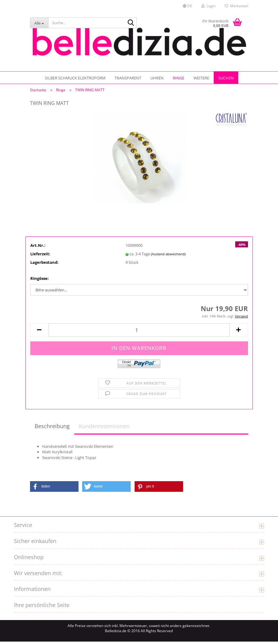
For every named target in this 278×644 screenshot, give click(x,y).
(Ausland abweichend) (168, 256)
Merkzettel (236, 6)
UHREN (157, 78)
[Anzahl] (139, 332)
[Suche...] (39, 23)
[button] (188, 6)
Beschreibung (52, 428)
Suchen (226, 78)
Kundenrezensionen (104, 428)
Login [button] (208, 6)
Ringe (179, 78)
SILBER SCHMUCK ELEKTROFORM (75, 78)
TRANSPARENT (128, 78)
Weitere (201, 78)
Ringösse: (40, 281)
